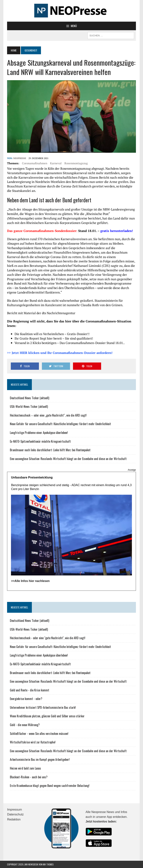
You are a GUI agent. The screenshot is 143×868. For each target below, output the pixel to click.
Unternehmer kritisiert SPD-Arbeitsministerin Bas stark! (43, 707)
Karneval (56, 163)
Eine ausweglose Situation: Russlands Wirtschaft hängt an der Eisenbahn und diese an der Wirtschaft (68, 459)
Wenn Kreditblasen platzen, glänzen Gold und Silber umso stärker (47, 716)
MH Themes (48, 864)
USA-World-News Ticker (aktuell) (29, 406)
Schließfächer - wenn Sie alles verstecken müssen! (39, 734)
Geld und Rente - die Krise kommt (30, 690)
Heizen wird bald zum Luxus (25, 768)
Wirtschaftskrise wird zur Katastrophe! (33, 742)
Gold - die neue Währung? (25, 725)
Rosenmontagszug (76, 163)
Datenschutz (15, 814)
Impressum (14, 810)
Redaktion (14, 819)
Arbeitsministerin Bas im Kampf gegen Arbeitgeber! (40, 759)
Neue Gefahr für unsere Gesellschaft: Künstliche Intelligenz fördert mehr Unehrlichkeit (60, 424)
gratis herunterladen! (117, 231)
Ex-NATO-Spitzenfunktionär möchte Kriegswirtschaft (40, 441)
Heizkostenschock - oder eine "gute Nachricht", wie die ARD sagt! (48, 638)
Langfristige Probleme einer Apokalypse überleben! (39, 433)
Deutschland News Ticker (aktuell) (30, 398)
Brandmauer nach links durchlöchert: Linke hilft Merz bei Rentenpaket (50, 450)
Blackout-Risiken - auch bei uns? (29, 777)
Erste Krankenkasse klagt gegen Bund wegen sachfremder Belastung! (50, 786)
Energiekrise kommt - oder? (26, 699)
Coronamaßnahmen (35, 163)
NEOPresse (20, 158)
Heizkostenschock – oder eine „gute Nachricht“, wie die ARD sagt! (48, 415)
